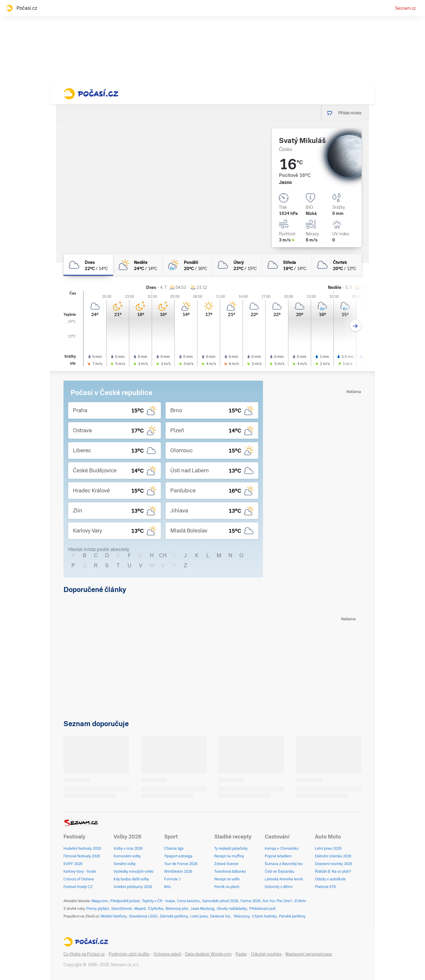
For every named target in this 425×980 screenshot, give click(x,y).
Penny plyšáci (98, 909)
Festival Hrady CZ (78, 887)
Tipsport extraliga (178, 856)
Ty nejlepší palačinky (231, 849)
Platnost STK (326, 887)
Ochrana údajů (167, 954)
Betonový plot (177, 909)
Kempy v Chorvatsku (282, 849)
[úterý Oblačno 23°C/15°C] (237, 265)
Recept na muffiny (229, 856)
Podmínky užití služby (129, 954)
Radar (241, 954)
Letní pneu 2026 (328, 849)
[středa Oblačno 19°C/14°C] (287, 265)
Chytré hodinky (264, 916)
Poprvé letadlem (278, 856)
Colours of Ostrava (79, 879)
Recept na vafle (227, 879)
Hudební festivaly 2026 (82, 849)
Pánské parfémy (292, 916)
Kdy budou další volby (131, 879)
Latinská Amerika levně (284, 879)
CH (163, 555)
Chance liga (174, 849)
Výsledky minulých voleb (134, 872)
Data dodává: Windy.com (208, 954)
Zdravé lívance (226, 864)
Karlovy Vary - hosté (80, 872)
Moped (140, 909)
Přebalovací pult (263, 909)
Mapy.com (100, 901)
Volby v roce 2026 (128, 849)
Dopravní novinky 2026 (334, 864)
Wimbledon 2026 (178, 872)
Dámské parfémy (174, 916)
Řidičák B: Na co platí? (333, 872)
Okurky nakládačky (232, 909)
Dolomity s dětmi (279, 887)
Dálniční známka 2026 (333, 856)
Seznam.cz (406, 8)
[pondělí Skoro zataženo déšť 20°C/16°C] (188, 265)
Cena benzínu (188, 901)
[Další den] (355, 326)
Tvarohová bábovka (230, 872)
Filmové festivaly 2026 (82, 856)
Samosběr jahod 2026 (220, 901)
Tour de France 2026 (181, 864)
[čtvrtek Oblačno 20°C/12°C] (337, 265)
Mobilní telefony (114, 916)
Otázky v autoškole (330, 879)
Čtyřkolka (156, 909)
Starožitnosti (122, 909)
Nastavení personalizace (309, 954)
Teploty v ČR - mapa (158, 901)
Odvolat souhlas (266, 954)
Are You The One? (277, 901)
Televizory (242, 916)
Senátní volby (125, 864)
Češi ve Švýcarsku (279, 872)
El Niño (300, 901)
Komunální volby (127, 856)
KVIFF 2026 (73, 864)
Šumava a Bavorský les (284, 864)
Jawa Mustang (202, 909)
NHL (168, 887)
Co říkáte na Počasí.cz (84, 954)
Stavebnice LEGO (143, 916)
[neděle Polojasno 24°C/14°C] (138, 265)
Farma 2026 (250, 901)
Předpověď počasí (125, 901)
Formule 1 (172, 879)
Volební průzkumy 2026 (133, 887)
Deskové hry (221, 916)
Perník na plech (227, 887)
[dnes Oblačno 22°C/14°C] (88, 265)
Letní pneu (199, 916)
